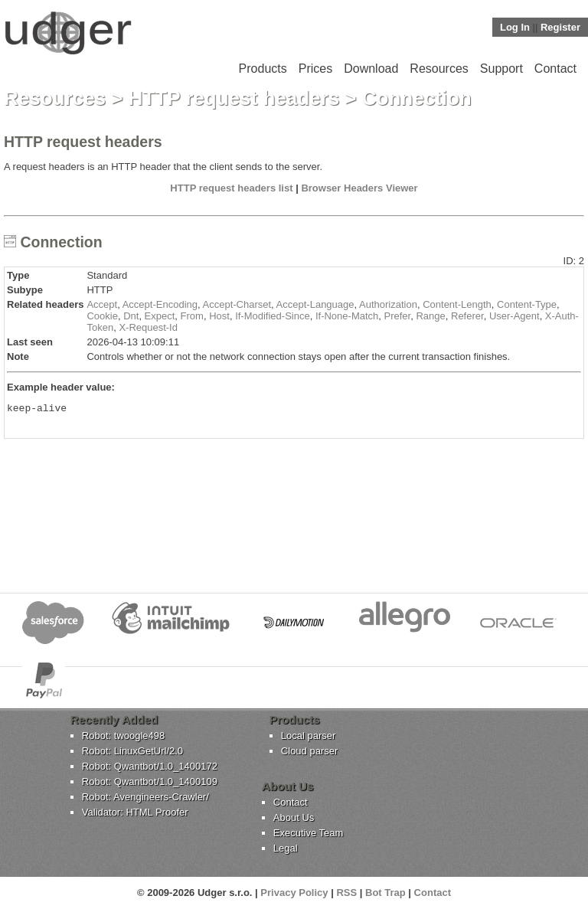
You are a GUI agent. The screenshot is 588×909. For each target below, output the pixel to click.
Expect (160, 316)
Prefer (398, 316)
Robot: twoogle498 (123, 736)
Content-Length (457, 304)
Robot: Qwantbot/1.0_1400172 (150, 766)
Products (263, 69)
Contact (555, 69)
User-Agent (514, 316)
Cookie (102, 316)
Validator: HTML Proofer (135, 812)
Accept (102, 304)
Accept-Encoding (160, 304)
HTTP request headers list (231, 188)
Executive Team (309, 833)
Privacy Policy (294, 893)
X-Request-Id (148, 327)
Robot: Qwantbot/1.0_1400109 (150, 781)
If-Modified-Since (273, 316)
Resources (439, 69)
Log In (515, 27)
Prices (315, 69)
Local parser (309, 736)
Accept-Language (315, 304)
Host (219, 316)
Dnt (131, 316)
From (192, 316)
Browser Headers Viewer (359, 188)
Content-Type (527, 304)
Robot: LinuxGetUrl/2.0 (132, 751)
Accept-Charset (237, 304)
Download (371, 69)
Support (501, 69)
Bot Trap (385, 893)
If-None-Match (347, 316)
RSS (346, 893)
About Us (294, 817)
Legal (286, 848)
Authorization (388, 304)
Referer (467, 316)
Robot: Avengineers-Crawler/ (145, 797)
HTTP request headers (234, 98)
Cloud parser (309, 751)
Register (560, 27)
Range (430, 316)
